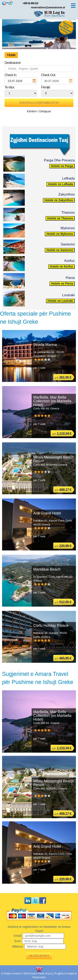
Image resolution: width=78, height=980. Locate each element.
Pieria (70, 278)
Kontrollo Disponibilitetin (39, 103)
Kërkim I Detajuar (39, 111)
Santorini (68, 244)
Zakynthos (67, 194)
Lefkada (69, 178)
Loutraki (68, 295)
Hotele (11, 55)
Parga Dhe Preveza (59, 160)
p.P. (63, 377)
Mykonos (68, 228)
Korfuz (70, 261)
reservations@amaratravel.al (48, 7)
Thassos (68, 212)
